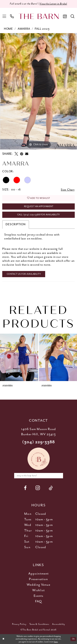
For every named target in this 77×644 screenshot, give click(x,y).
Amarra (24, 29)
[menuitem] (4, 16)
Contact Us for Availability (24, 274)
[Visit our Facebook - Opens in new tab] (25, 488)
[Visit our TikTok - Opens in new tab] (51, 488)
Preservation (38, 579)
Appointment (38, 574)
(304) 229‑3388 (39, 442)
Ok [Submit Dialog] (73, 639)
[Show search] (73, 16)
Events (39, 596)
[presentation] (19, 357)
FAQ (38, 601)
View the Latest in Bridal (53, 4)
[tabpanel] (38, 91)
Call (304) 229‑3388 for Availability (39, 215)
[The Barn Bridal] (39, 16)
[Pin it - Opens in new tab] (22, 154)
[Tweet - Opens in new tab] (16, 154)
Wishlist (38, 590)
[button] (4, 16)
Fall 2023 (42, 29)
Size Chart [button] (68, 190)
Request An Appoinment (39, 206)
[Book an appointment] (65, 16)
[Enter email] (39, 476)
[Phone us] (12, 16)
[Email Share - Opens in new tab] (27, 154)
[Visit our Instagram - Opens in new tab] (38, 488)
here (56, 642)
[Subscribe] (59, 476)
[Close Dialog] (3, 639)
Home (8, 29)
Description (16, 224)
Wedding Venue (38, 585)
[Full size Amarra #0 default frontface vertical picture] (38, 91)
